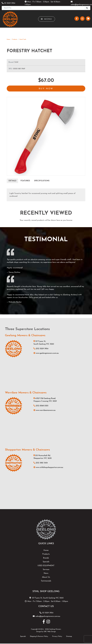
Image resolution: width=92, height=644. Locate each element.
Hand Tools (23, 39)
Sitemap (69, 637)
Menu (47, 19)
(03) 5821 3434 (41, 463)
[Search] (43, 8)
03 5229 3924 (8, 3)
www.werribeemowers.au (44, 411)
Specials (46, 562)
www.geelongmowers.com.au (46, 353)
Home (8, 39)
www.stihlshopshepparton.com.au (48, 468)
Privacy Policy (57, 637)
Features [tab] (25, 181)
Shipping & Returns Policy (39, 637)
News (46, 574)
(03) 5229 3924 (41, 349)
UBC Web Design (50, 632)
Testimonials (46, 581)
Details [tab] (12, 181)
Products (15, 39)
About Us (46, 577)
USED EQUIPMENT (46, 566)
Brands (46, 558)
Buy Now (46, 89)
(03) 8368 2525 (41, 406)
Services (46, 570)
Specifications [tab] (42, 181)
